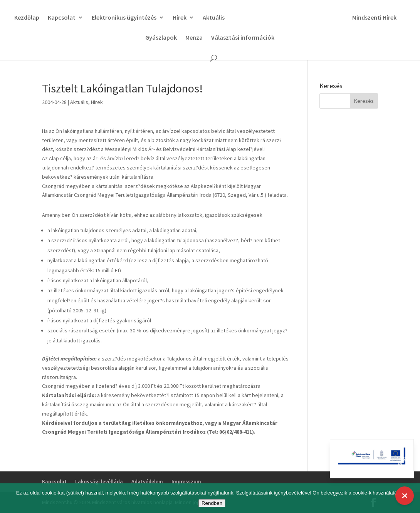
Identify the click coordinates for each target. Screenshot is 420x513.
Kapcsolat (59, 18)
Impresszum (186, 481)
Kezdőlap (24, 18)
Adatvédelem (147, 481)
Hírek (177, 18)
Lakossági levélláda (99, 481)
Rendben (212, 503)
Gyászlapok (161, 38)
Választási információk (243, 38)
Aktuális (211, 18)
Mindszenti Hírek (377, 18)
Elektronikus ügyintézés (121, 18)
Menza (194, 38)
